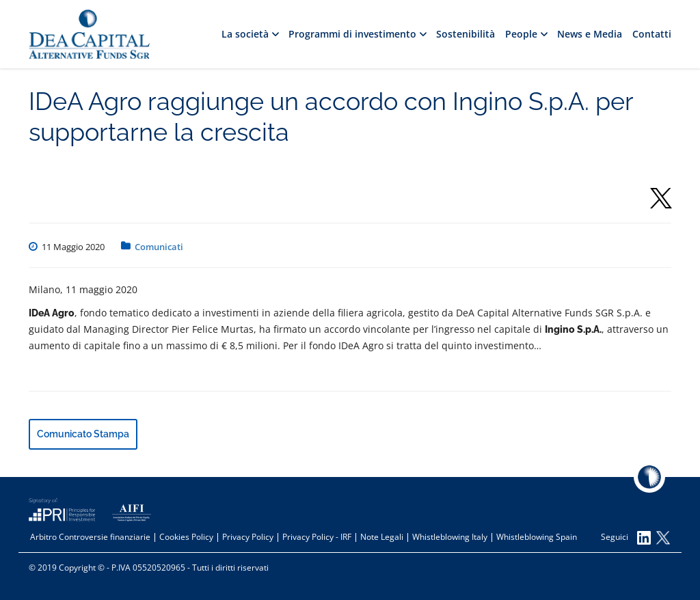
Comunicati (159, 247)
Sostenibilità (466, 34)
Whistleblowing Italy (450, 537)
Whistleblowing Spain (537, 537)
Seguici (626, 538)
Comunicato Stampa (83, 434)
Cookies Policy (186, 537)
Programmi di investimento (357, 34)
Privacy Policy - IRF (317, 537)
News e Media (590, 34)
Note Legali (382, 537)
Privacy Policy (248, 537)
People (526, 34)
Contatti (652, 34)
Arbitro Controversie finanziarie (90, 537)
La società (250, 34)
